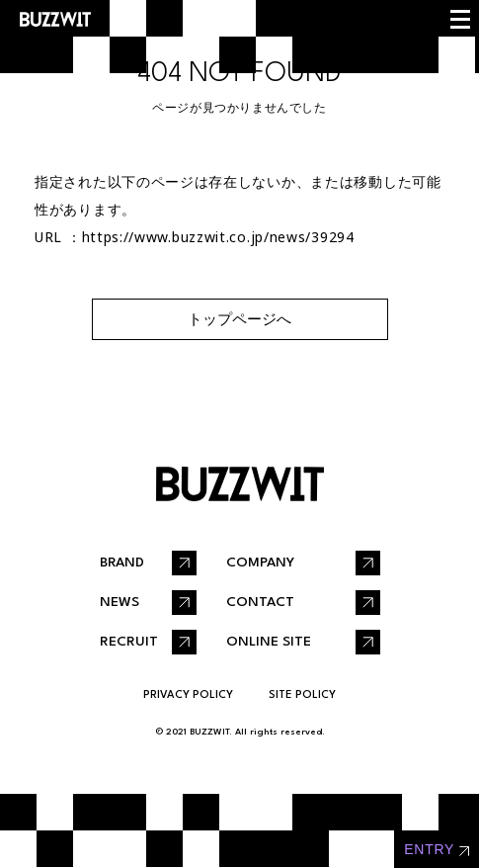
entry (429, 849)
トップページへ (239, 319)
